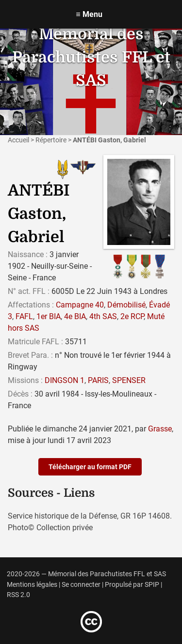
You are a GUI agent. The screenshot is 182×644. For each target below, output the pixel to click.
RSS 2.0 (18, 595)
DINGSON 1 (65, 380)
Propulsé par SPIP (132, 585)
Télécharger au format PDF (90, 467)
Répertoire (51, 140)
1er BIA (49, 316)
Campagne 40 (80, 305)
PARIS (98, 380)
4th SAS (103, 316)
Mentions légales (32, 585)
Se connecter (81, 585)
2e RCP (132, 316)
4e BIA (75, 316)
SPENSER (129, 380)
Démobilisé (126, 305)
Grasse (160, 429)
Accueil (18, 140)
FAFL (24, 316)
